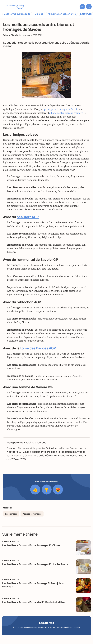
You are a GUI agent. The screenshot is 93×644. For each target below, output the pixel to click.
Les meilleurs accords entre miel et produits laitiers (34, 602)
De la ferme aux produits (17, 14)
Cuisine (39, 14)
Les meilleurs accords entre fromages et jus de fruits (35, 564)
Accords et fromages (32, 514)
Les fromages (11, 514)
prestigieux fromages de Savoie (61, 110)
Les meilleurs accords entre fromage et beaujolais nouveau (33, 585)
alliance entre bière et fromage (66, 114)
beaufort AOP (28, 217)
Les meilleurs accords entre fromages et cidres (31, 545)
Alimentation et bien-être (62, 14)
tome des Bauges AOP (38, 349)
